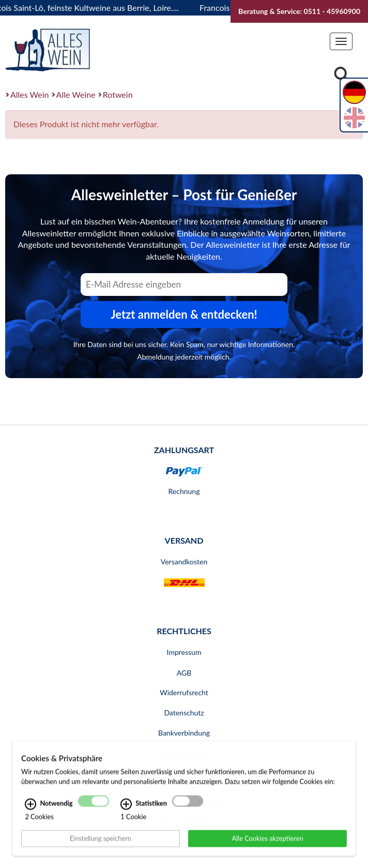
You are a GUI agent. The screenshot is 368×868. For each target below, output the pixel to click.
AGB (184, 673)
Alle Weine (76, 94)
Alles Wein (30, 94)
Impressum (184, 652)
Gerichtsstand (184, 753)
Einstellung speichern (101, 852)
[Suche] (342, 76)
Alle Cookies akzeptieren (267, 852)
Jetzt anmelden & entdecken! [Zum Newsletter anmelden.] (184, 314)
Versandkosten (184, 562)
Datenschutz (184, 713)
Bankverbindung (184, 733)
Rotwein (118, 94)
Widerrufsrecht (184, 692)
